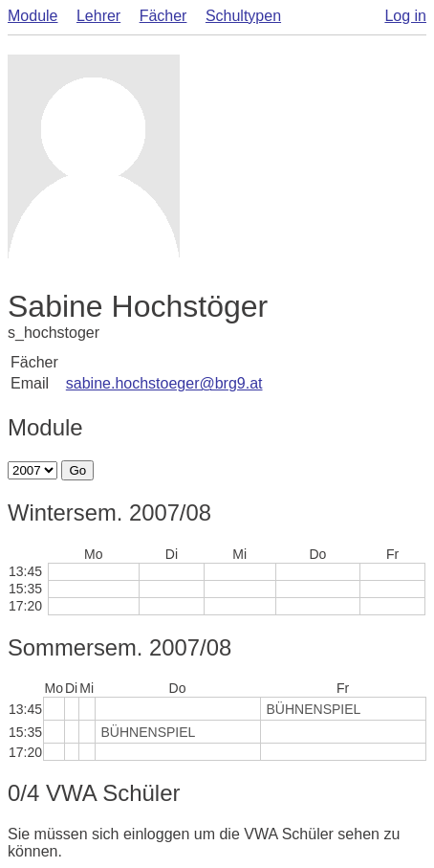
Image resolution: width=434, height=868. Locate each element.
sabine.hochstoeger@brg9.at (164, 383)
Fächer (163, 16)
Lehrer (98, 16)
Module (33, 16)
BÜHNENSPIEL (314, 709)
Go (77, 470)
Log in (405, 16)
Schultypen (243, 16)
